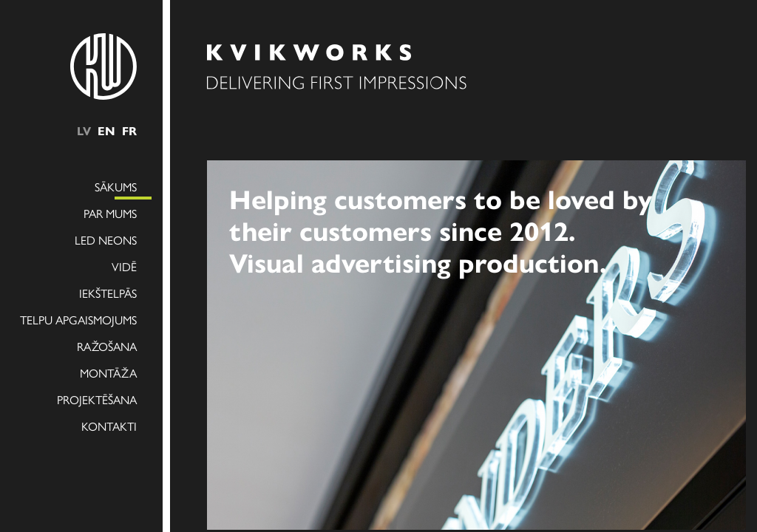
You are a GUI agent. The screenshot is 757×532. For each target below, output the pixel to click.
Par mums (110, 213)
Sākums (116, 187)
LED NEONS (106, 240)
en (106, 130)
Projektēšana (97, 399)
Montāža (108, 373)
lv (84, 130)
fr (129, 130)
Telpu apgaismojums (78, 320)
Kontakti (109, 426)
